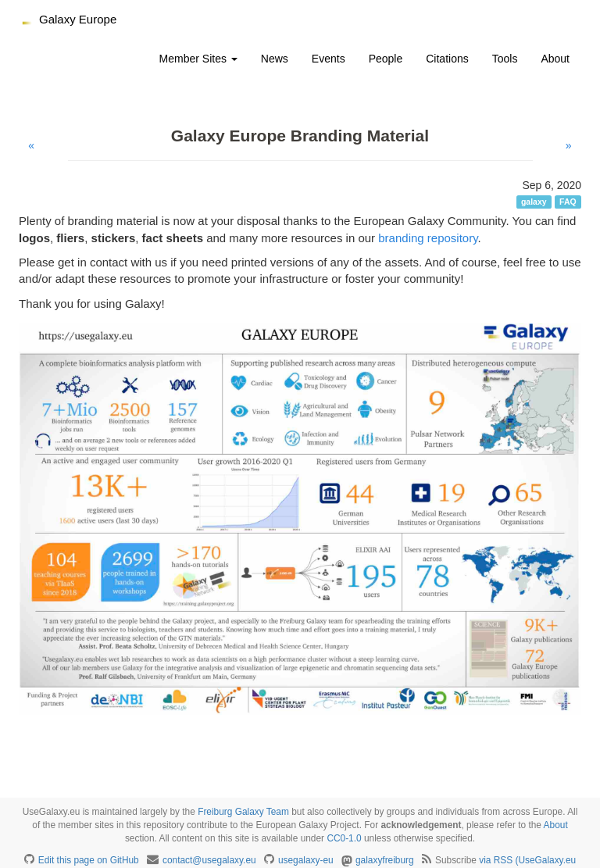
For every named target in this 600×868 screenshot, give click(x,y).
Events (329, 59)
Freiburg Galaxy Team (243, 812)
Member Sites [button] (198, 59)
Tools (505, 59)
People (386, 59)
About (555, 59)
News (275, 59)
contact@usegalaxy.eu (209, 860)
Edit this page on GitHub (89, 860)
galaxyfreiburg (385, 860)
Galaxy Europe (78, 19)
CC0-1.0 (344, 838)
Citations (447, 59)
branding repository (428, 238)
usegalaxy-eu (306, 860)
